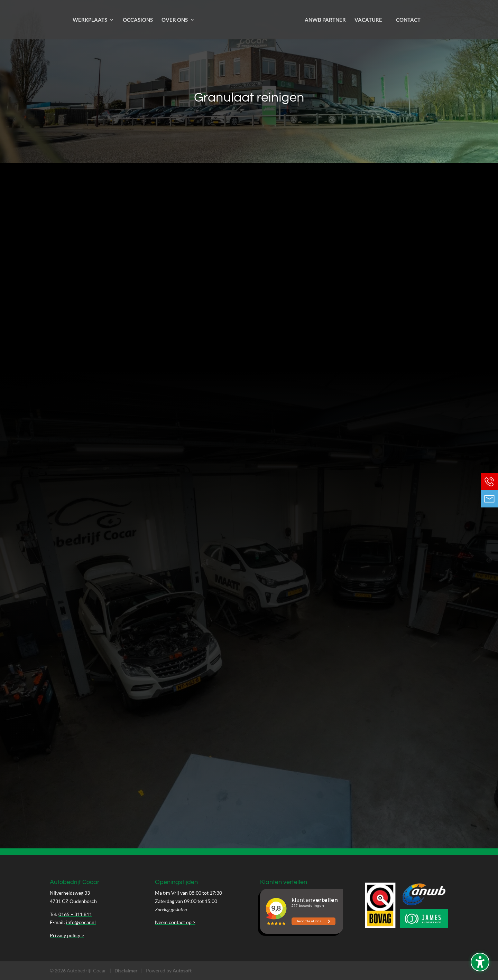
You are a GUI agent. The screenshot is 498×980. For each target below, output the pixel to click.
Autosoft (182, 971)
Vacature (368, 20)
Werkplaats (90, 20)
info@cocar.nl (81, 922)
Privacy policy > (67, 935)
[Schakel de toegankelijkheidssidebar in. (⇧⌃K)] (480, 962)
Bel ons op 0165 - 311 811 (489, 482)
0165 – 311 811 (75, 914)
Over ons (175, 20)
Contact (408, 20)
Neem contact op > (175, 922)
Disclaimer (126, 971)
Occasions (138, 20)
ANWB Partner (325, 20)
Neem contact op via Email (489, 499)
